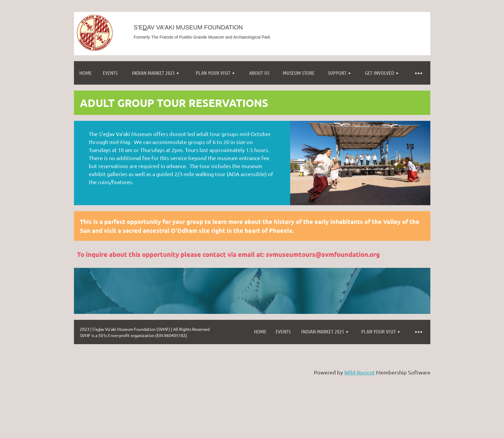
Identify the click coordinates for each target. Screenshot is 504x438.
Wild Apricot (360, 372)
